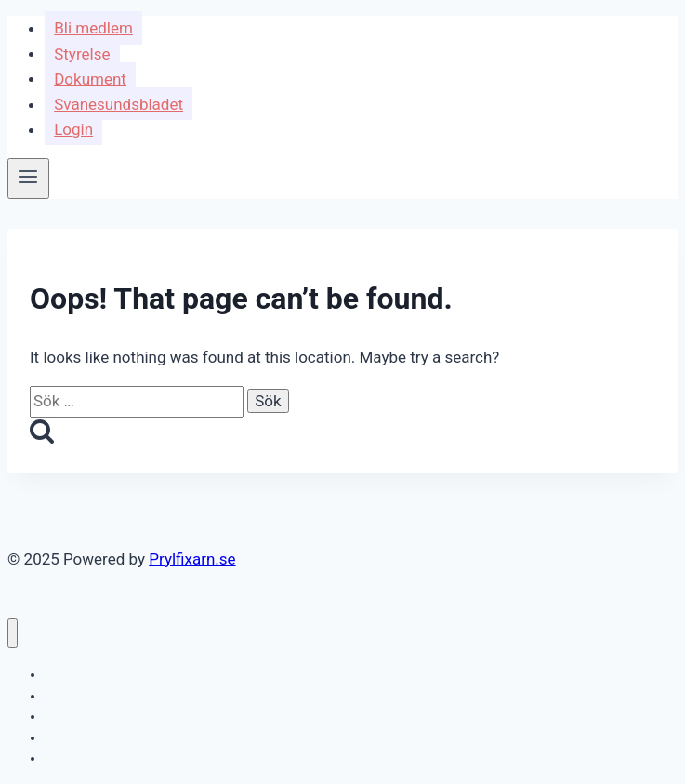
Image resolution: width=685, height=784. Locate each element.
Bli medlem (93, 28)
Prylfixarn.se (192, 559)
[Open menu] (28, 179)
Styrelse (82, 53)
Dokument (90, 78)
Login (73, 129)
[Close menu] (13, 634)
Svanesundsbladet (119, 104)
